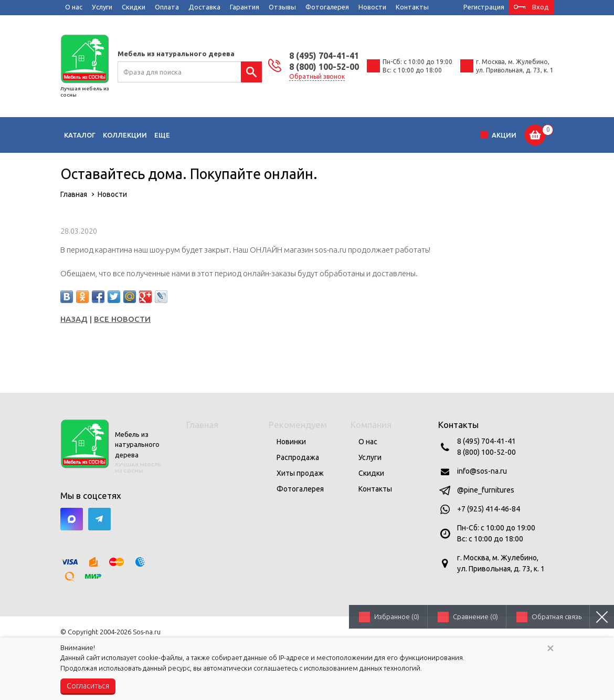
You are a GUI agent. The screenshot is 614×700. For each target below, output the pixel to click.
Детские (216, 135)
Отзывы (282, 7)
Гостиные (173, 135)
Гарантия (245, 7)
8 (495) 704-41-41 (324, 56)
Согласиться (88, 686)
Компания (371, 425)
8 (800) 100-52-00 (324, 67)
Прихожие (330, 135)
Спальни (287, 135)
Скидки (134, 7)
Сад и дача (424, 135)
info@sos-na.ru (482, 471)
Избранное (397, 617)
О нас (74, 7)
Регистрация (484, 7)
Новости (372, 7)
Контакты (412, 7)
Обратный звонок (317, 76)
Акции (504, 135)
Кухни (251, 135)
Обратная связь (557, 617)
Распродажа (298, 457)
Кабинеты (377, 135)
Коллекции (125, 135)
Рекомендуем (298, 425)
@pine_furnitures (486, 490)
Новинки (291, 442)
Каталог (80, 135)
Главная (202, 425)
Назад (74, 319)
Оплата (167, 7)
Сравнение (475, 617)
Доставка (204, 7)
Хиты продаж (300, 473)
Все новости (122, 319)
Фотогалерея (327, 7)
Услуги (102, 7)
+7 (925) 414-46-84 (489, 509)
